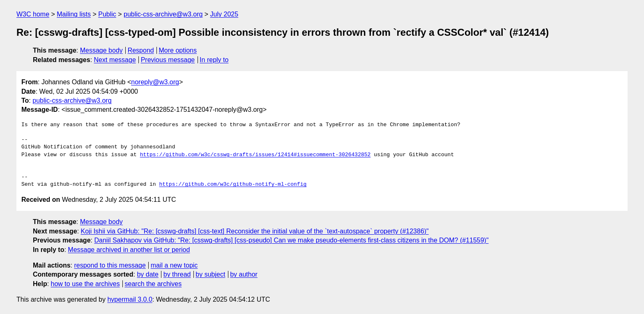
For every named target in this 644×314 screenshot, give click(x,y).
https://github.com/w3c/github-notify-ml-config (233, 185)
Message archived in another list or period (129, 250)
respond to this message (110, 265)
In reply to (214, 60)
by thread (177, 274)
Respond (141, 50)
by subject (210, 274)
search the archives (153, 284)
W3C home (33, 14)
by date (147, 274)
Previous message (168, 60)
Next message (115, 60)
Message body (101, 50)
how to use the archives (85, 284)
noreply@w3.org (155, 82)
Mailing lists (74, 14)
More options (178, 50)
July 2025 (224, 14)
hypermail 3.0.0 (130, 299)
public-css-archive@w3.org (163, 14)
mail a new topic (174, 265)
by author (244, 274)
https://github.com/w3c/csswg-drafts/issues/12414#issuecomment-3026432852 (255, 155)
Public (107, 14)
